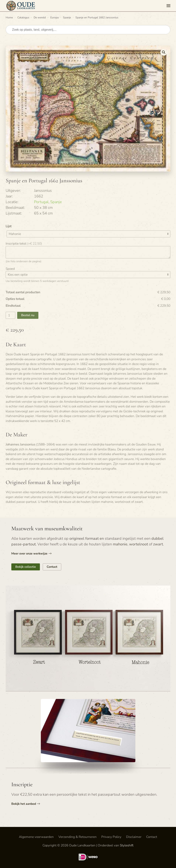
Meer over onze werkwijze (29, 554)
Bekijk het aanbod (24, 804)
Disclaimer (134, 837)
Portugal (41, 202)
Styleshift (127, 845)
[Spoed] (88, 275)
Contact (52, 567)
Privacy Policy (111, 837)
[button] (168, 6)
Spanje (56, 202)
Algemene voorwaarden (36, 837)
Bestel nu (28, 315)
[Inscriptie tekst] (88, 252)
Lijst (9, 226)
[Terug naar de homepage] (21, 6)
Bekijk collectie (26, 567)
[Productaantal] (10, 315)
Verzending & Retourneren (78, 837)
